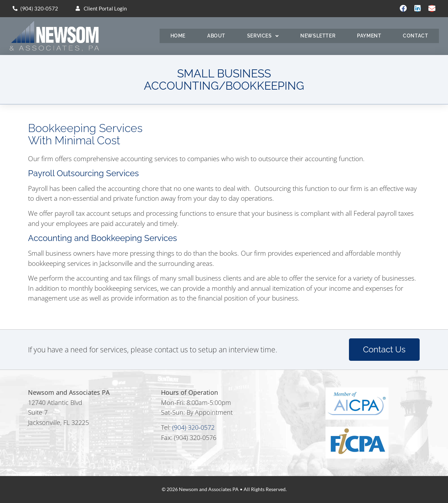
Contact (415, 36)
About (216, 36)
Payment (369, 36)
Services (263, 36)
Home (178, 36)
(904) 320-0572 (193, 427)
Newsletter (318, 36)
